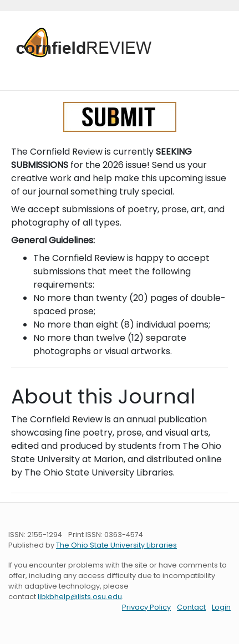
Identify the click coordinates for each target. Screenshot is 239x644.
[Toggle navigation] (24, 71)
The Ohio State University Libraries (116, 545)
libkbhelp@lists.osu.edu (80, 597)
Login (221, 607)
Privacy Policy (146, 607)
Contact (191, 607)
